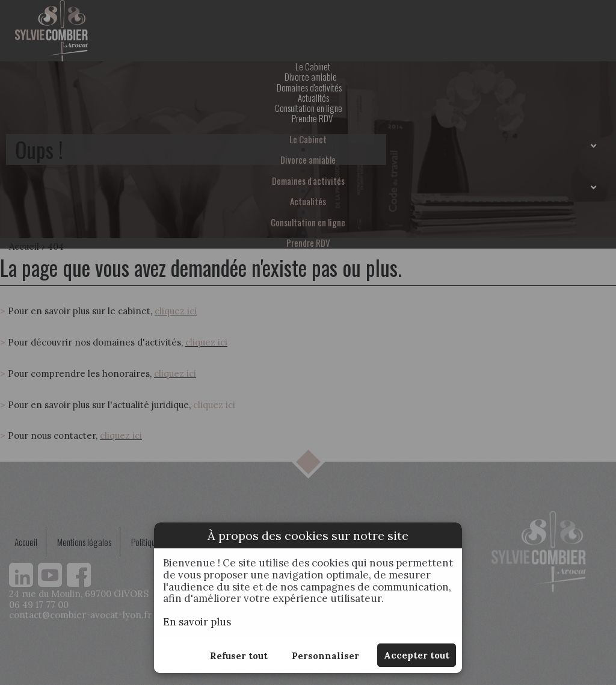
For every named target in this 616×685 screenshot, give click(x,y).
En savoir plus (197, 622)
